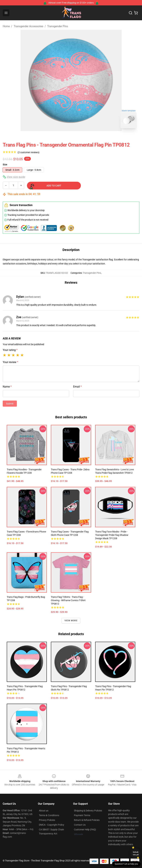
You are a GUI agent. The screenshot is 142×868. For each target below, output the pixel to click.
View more (71, 621)
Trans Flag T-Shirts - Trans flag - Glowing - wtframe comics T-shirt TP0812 (68, 600)
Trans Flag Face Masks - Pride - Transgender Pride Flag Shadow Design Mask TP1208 (112, 535)
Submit (10, 404)
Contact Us (80, 825)
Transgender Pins (58, 26)
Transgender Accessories (28, 26)
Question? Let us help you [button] (126, 864)
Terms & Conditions (49, 815)
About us (44, 811)
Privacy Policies (47, 820)
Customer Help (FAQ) (85, 829)
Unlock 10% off (136, 853)
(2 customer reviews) (28, 152)
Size (5, 164)
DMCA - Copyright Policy (52, 825)
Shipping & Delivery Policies (88, 811)
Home (6, 26)
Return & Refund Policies (87, 820)
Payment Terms (82, 815)
